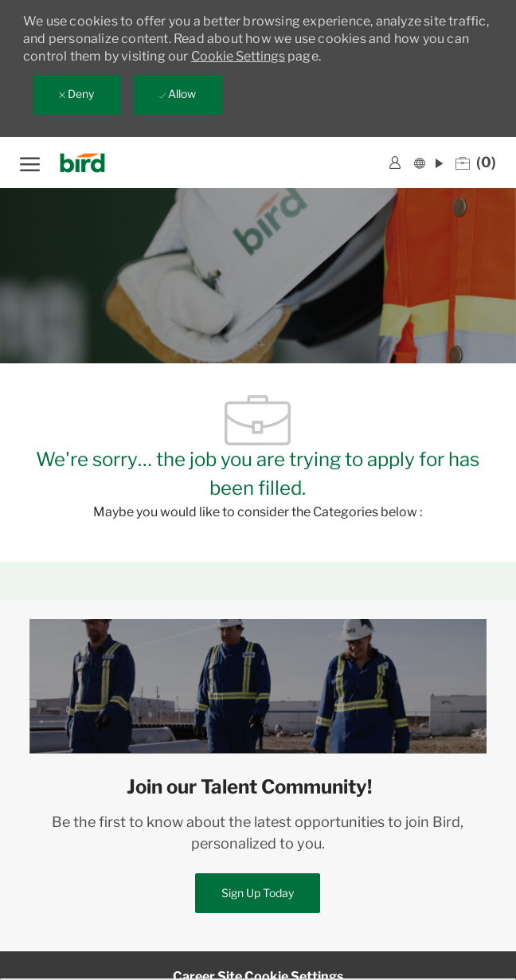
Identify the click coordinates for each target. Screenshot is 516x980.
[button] (428, 162)
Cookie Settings (238, 56)
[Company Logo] (87, 163)
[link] (395, 163)
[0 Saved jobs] (476, 163)
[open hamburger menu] (30, 162)
